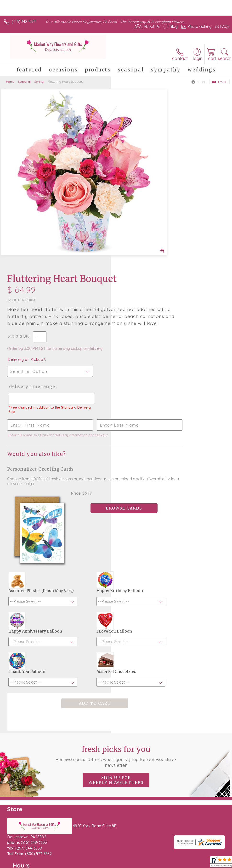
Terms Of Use (18, 849)
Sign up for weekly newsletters (116, 625)
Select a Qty (129, 165)
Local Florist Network (80, 849)
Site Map (110, 849)
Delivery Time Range (142, 215)
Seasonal (24, 82)
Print (199, 82)
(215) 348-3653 (24, 22)
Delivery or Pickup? (137, 188)
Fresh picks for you (116, 602)
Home (10, 82)
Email (219, 82)
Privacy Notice (46, 849)
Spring (39, 82)
